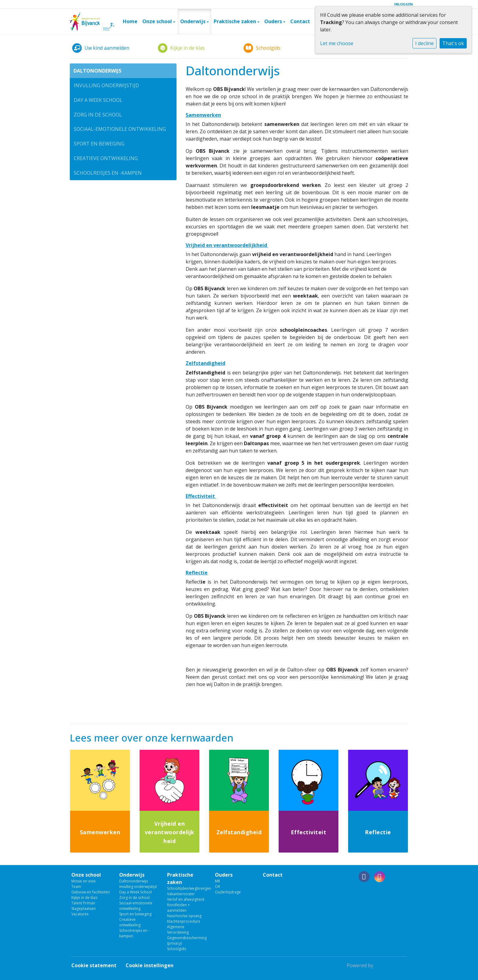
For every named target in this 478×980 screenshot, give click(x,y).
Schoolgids (177, 949)
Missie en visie (84, 881)
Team (76, 887)
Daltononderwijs (97, 71)
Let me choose (337, 43)
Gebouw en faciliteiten (91, 892)
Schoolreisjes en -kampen (108, 173)
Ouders (274, 21)
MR (218, 881)
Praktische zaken (235, 21)
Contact (300, 21)
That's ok (453, 43)
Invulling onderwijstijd (106, 85)
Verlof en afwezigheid (186, 899)
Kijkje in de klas (84, 898)
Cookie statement (94, 965)
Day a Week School (98, 100)
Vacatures (80, 914)
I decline (424, 43)
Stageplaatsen (84, 908)
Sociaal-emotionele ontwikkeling (120, 129)
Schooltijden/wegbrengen (186, 888)
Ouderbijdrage (228, 892)
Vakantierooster (181, 894)
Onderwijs (193, 21)
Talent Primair (83, 903)
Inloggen (403, 4)
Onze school (158, 21)
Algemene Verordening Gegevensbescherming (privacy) (186, 935)
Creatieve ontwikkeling (106, 158)
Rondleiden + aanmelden (178, 908)
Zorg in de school (98, 115)
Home (130, 21)
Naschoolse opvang (184, 916)
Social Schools (391, 965)
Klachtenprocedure (184, 921)
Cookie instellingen (150, 965)
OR (218, 887)
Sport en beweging (99, 144)
